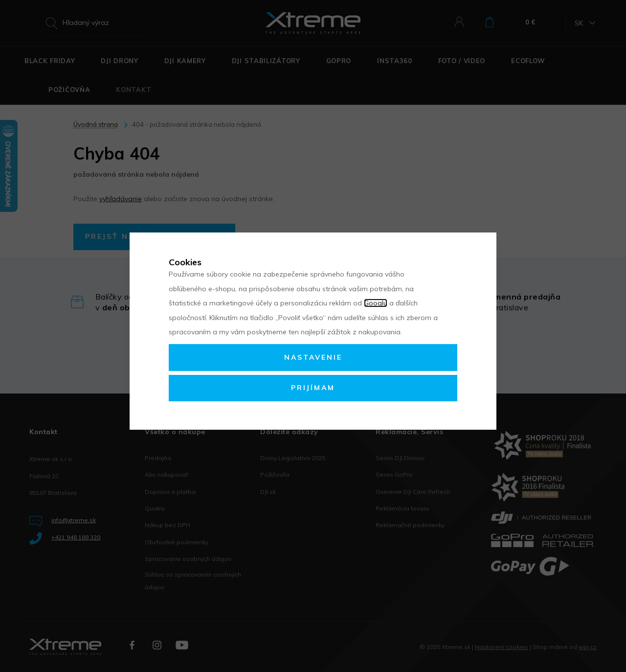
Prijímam (313, 388)
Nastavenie (313, 357)
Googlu (376, 303)
